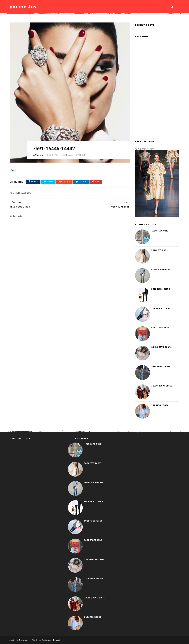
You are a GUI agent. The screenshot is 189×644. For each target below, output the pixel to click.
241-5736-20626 (160, 405)
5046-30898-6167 (161, 270)
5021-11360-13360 (161, 308)
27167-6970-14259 (161, 367)
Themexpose (25, 640)
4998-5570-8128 (160, 231)
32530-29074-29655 (162, 386)
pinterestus (23, 7)
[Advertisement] (69, 273)
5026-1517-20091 (160, 250)
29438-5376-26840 (162, 347)
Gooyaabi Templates (53, 640)
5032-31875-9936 (160, 328)
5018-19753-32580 (161, 289)
